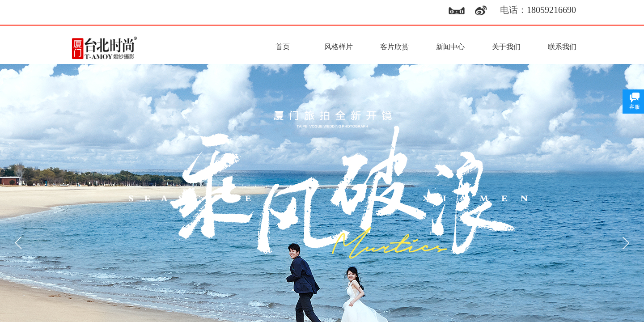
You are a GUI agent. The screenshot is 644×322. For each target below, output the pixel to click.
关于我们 (506, 47)
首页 (283, 47)
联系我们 (562, 47)
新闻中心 (450, 47)
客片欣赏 (394, 47)
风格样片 (339, 47)
